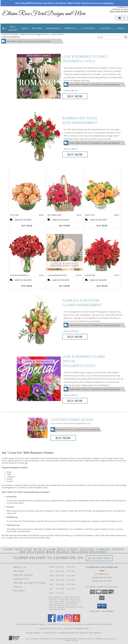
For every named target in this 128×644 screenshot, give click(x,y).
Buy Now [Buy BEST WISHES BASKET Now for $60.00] (64, 226)
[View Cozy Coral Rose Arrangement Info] (27, 192)
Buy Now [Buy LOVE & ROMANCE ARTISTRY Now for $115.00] (64, 286)
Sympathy (71, 28)
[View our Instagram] (68, 621)
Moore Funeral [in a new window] (34, 633)
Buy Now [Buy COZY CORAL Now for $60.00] (27, 226)
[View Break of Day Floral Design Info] (102, 192)
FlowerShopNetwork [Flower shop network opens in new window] (66, 639)
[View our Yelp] (76, 621)
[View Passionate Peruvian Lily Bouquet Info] (27, 252)
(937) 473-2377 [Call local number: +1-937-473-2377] (122, 12)
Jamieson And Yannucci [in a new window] (91, 633)
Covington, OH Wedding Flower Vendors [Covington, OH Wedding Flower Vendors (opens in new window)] (92, 624)
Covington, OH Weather (50, 628)
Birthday (37, 28)
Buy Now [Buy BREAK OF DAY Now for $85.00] (102, 226)
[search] (126, 37)
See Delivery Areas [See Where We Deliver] (99, 558)
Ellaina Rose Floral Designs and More (44, 14)
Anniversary (53, 28)
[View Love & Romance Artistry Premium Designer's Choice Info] (64, 252)
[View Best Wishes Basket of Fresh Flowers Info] (64, 192)
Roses (25, 28)
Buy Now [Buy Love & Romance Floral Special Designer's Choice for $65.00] (75, 401)
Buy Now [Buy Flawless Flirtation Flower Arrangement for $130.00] (75, 337)
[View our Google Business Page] (60, 621)
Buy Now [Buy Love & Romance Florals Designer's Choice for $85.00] (75, 96)
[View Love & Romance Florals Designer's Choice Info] (39, 76)
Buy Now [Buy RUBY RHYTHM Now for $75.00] (102, 286)
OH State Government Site (76, 628)
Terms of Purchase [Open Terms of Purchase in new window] (106, 639)
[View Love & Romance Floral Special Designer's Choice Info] (39, 379)
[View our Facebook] (52, 621)
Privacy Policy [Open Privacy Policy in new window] (86, 639)
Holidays (107, 28)
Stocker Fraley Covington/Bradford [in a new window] (61, 633)
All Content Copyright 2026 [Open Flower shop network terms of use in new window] (40, 639)
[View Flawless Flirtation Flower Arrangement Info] (39, 319)
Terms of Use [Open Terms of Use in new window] (72, 640)
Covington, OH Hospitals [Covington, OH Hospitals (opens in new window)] (59, 624)
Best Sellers (13, 28)
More (122, 28)
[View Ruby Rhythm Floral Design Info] (102, 252)
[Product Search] (110, 37)
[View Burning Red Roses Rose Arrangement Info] (39, 136)
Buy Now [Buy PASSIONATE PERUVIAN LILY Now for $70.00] (27, 286)
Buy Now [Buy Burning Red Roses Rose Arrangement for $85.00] (75, 154)
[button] (121, 18)
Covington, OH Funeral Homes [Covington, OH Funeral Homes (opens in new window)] (31, 624)
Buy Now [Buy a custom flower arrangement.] (63, 438)
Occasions (89, 28)
